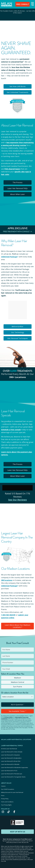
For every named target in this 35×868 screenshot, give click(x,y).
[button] (32, 4)
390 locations (7, 580)
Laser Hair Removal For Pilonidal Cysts (12, 774)
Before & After (17, 327)
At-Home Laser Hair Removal (9, 749)
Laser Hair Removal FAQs (17, 188)
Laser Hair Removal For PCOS (9, 771)
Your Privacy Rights (6, 805)
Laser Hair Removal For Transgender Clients (13, 777)
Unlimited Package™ (10, 257)
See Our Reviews (17, 500)
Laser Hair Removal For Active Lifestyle (12, 752)
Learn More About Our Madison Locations (17, 626)
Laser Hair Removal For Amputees (10, 755)
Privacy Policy (9, 717)
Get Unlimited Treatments (18, 92)
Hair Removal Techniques (18, 338)
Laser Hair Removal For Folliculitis (10, 764)
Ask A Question (17, 705)
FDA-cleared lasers (12, 169)
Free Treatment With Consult (17, 232)
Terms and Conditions (7, 802)
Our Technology (18, 332)
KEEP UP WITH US (18, 832)
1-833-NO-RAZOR (8, 615)
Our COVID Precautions (8, 789)
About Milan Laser (17, 194)
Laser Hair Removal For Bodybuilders (11, 758)
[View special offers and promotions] (17, 15)
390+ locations (17, 377)
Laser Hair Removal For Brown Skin (11, 761)
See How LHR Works (18, 86)
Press (3, 796)
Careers (3, 786)
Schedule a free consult (11, 430)
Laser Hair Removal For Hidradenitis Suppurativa (15, 767)
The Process (17, 182)
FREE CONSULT (23, 4)
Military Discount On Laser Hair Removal (12, 792)
